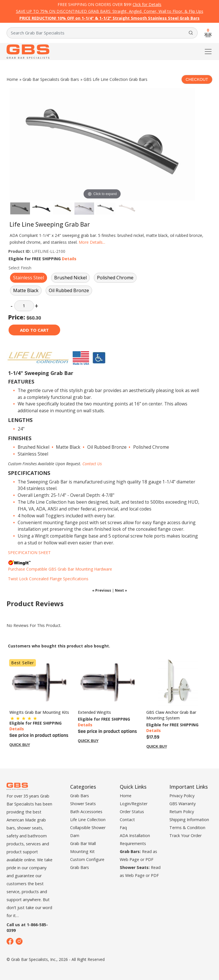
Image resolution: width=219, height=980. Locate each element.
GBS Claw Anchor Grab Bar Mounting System (171, 715)
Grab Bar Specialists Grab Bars (51, 79)
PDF (149, 859)
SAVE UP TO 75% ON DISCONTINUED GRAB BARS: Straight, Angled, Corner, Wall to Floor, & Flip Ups (110, 11)
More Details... (92, 242)
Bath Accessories (86, 812)
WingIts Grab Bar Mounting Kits (39, 712)
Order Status (132, 812)
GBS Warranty (182, 804)
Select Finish (20, 268)
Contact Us (92, 464)
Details (69, 259)
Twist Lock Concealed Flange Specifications (48, 579)
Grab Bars (80, 796)
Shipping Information (189, 820)
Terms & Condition (187, 828)
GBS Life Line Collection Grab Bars (115, 79)
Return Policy (182, 812)
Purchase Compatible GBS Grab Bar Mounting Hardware (60, 569)
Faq (123, 828)
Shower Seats (83, 804)
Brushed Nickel (70, 278)
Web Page (129, 859)
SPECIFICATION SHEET (29, 552)
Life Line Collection (88, 820)
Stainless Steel (29, 278)
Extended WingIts (94, 712)
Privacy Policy (182, 796)
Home (12, 79)
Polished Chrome (115, 278)
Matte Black (26, 290)
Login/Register (134, 804)
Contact (127, 820)
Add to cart (34, 330)
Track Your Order (185, 836)
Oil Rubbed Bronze (69, 290)
